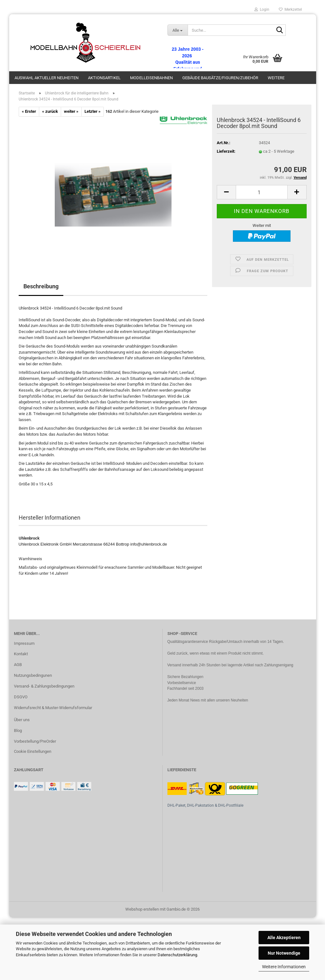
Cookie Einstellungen (33, 751)
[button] (226, 192)
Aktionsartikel (104, 78)
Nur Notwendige (284, 953)
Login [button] (262, 10)
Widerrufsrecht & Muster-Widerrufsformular (53, 708)
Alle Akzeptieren (284, 938)
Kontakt (21, 654)
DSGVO (21, 697)
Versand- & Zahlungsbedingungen (44, 686)
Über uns (22, 720)
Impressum (24, 643)
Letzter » (93, 111)
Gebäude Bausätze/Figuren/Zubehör (220, 78)
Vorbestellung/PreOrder (35, 741)
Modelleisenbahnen (151, 78)
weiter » (71, 111)
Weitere (276, 78)
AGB (18, 665)
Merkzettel (290, 10)
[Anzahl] (262, 192)
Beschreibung (41, 286)
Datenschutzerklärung (177, 955)
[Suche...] (178, 30)
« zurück (50, 111)
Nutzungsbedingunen (33, 675)
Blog (18, 730)
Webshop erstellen (142, 909)
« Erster (29, 111)
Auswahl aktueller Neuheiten (47, 78)
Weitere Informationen (284, 967)
